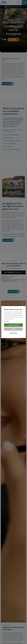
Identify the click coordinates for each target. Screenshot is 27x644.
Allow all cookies (13, 325)
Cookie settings (13, 333)
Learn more (6, 321)
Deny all (13, 329)
